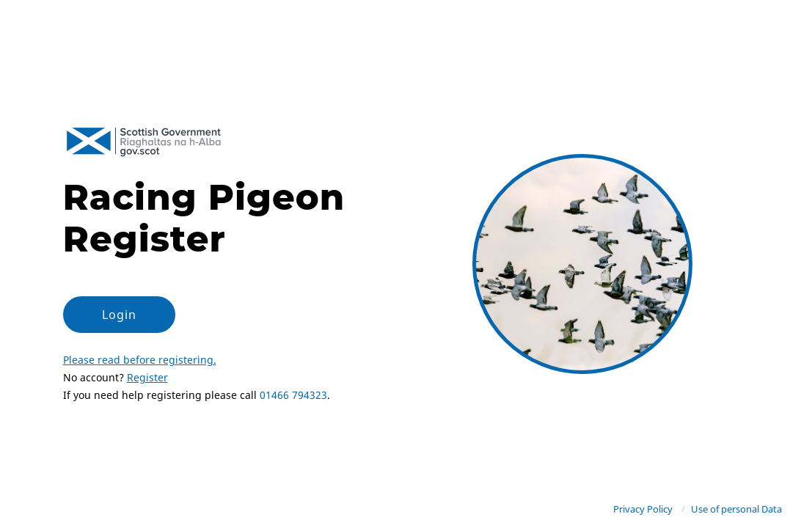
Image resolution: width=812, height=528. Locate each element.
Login (119, 315)
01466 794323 (293, 395)
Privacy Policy (643, 509)
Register (147, 377)
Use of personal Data (736, 509)
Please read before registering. (140, 360)
